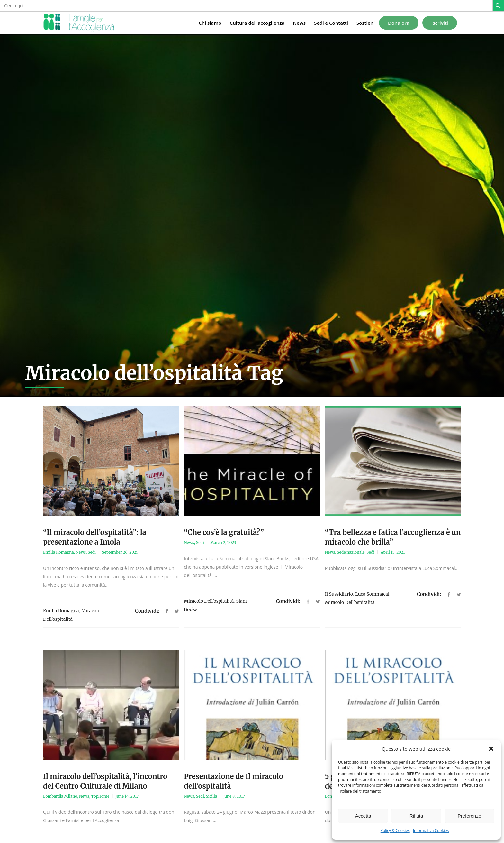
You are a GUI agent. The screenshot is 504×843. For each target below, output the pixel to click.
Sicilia (212, 796)
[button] (491, 749)
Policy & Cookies (395, 831)
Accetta (363, 816)
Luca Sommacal (372, 594)
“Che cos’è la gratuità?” (224, 532)
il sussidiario (339, 594)
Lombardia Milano (60, 796)
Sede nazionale (351, 552)
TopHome (100, 796)
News (81, 552)
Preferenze (469, 816)
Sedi (92, 552)
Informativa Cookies (431, 831)
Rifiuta (416, 816)
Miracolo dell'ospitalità (209, 601)
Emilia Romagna (59, 552)
